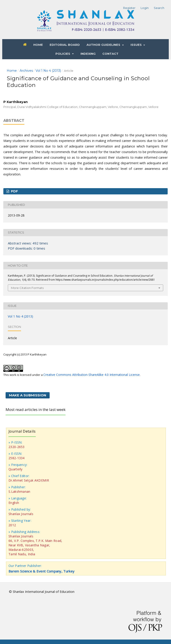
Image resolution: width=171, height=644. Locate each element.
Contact (110, 54)
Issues (137, 45)
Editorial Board (65, 45)
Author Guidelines (104, 45)
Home (38, 45)
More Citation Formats (27, 288)
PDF (14, 191)
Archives (26, 71)
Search (159, 8)
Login (145, 8)
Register (129, 8)
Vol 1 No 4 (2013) (48, 71)
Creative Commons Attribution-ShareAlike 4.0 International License (92, 375)
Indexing (88, 54)
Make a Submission (28, 395)
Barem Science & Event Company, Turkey (41, 571)
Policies (63, 54)
